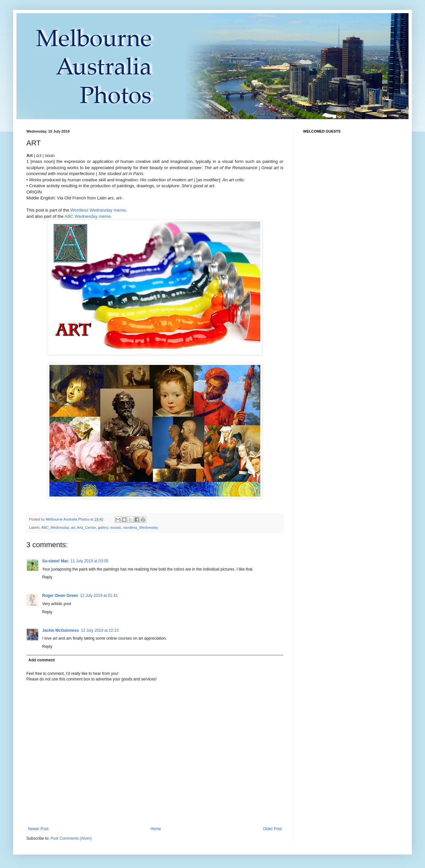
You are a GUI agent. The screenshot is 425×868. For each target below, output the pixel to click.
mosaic (116, 527)
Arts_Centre (86, 527)
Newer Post (38, 829)
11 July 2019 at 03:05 (89, 561)
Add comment (42, 660)
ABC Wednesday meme (88, 216)
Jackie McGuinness (60, 630)
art (73, 527)
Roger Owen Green (60, 596)
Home (156, 829)
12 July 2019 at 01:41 (99, 596)
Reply (47, 577)
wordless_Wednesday (141, 527)
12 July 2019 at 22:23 (100, 630)
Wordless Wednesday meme (98, 210)
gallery (103, 527)
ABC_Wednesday (55, 527)
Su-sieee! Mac (55, 561)
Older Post (272, 829)
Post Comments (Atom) (71, 838)
